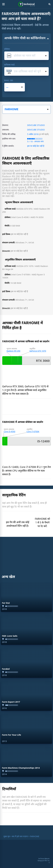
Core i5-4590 (10, 431)
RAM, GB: (9, 80)
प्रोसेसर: (7, 49)
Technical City (27, 4)
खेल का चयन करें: (48, 109)
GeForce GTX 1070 (38, 351)
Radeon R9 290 (13, 351)
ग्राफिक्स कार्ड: (10, 65)
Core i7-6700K (33, 431)
